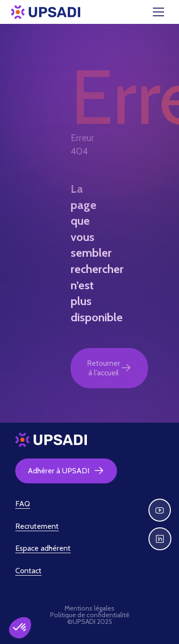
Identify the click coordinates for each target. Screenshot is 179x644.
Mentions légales (89, 608)
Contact (28, 571)
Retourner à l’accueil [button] (109, 368)
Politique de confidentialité (90, 615)
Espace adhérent (43, 548)
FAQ (23, 504)
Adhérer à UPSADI (66, 471)
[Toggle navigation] (164, 12)
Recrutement (37, 526)
